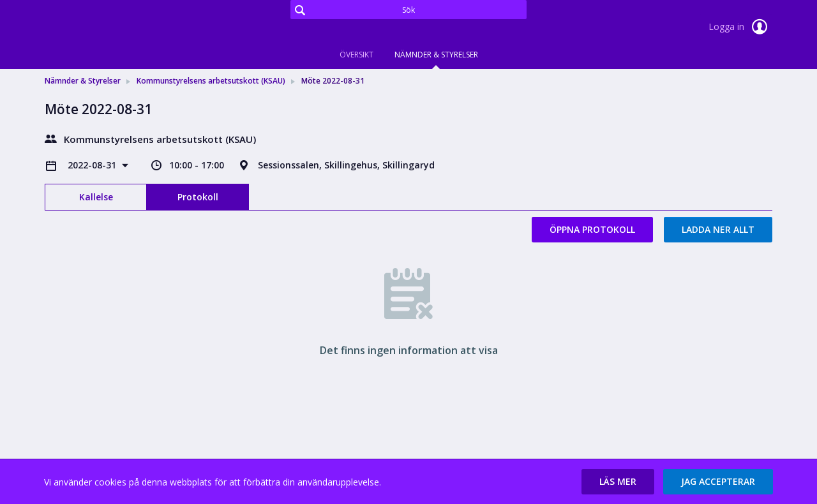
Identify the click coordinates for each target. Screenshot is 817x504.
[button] (618, 482)
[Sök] (408, 10)
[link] (109, 28)
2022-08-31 (93, 165)
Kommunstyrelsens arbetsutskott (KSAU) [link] (211, 81)
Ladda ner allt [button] (718, 229)
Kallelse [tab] (96, 197)
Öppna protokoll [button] (592, 229)
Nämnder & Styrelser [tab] (436, 55)
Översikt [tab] (356, 55)
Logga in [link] (740, 27)
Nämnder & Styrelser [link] (83, 81)
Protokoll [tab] (198, 197)
